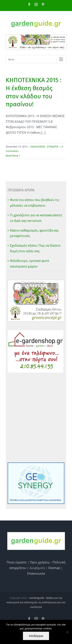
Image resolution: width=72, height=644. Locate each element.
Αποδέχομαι (36, 636)
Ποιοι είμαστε (17, 562)
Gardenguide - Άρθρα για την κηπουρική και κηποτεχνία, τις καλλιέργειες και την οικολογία (36, 602)
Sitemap (54, 568)
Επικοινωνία (36, 573)
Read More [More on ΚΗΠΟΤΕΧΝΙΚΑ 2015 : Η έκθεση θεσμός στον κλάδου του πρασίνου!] (12, 156)
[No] (67, 632)
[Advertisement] (36, 418)
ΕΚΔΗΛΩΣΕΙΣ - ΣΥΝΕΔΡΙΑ (44, 147)
